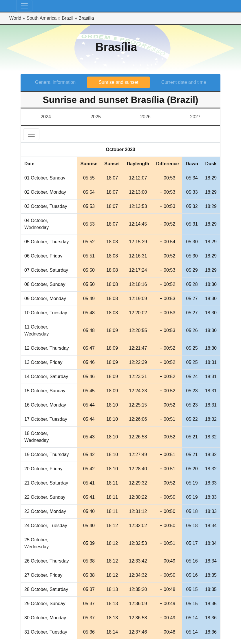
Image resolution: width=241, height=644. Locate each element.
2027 (195, 117)
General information (55, 82)
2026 (145, 117)
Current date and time (184, 82)
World (15, 18)
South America (41, 18)
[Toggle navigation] (24, 6)
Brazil (67, 18)
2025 (96, 117)
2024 (46, 117)
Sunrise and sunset (118, 82)
